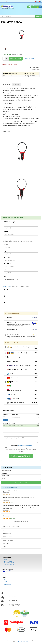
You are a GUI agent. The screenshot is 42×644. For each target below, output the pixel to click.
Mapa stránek (7, 584)
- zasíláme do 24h (11, 527)
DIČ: (5, 303)
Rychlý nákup (30, 58)
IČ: (5, 296)
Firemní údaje (16, 286)
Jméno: (6, 245)
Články (6, 581)
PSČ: (5, 270)
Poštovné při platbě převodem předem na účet (21, 357)
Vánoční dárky (7, 533)
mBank (21, 386)
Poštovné (5, 473)
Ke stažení (7, 583)
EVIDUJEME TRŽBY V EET (23, 642)
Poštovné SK (6, 476)
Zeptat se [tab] (16, 84)
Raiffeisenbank (21, 382)
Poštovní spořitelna (21, 378)
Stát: (5, 276)
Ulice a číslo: (7, 257)
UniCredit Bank (21, 370)
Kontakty (6, 560)
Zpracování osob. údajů (10, 586)
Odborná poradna (8, 537)
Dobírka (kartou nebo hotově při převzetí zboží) (21, 348)
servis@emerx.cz (7, 1)
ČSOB (21, 374)
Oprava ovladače (7, 471)
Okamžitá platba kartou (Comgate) (21, 353)
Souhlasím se (21, 446)
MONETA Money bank (21, 365)
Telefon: (6, 231)
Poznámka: (21, 435)
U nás (4, 478)
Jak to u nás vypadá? (9, 563)
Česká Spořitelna (21, 399)
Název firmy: (7, 290)
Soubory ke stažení (8, 540)
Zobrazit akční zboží (21, 483)
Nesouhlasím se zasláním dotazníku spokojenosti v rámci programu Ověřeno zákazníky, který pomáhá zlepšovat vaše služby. (21, 450)
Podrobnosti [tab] (6, 84)
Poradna (6, 580)
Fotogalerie (6, 543)
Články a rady (7, 547)
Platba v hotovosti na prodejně (21, 403)
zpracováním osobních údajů (25, 446)
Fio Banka (21, 394)
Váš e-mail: (7, 225)
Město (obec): (7, 264)
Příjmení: (6, 251)
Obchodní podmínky (9, 564)
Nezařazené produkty (9, 566)
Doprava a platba (8, 561)
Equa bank (21, 361)
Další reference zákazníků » (21, 522)
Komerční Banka (21, 390)
